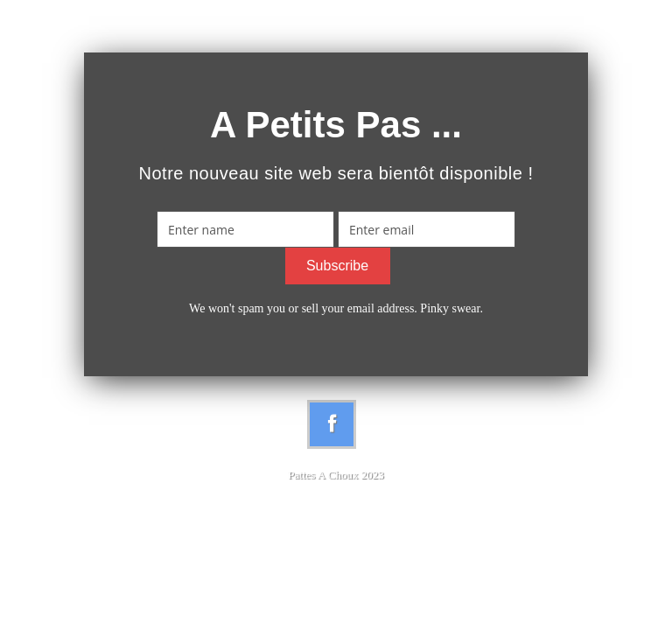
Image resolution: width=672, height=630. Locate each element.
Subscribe (337, 266)
